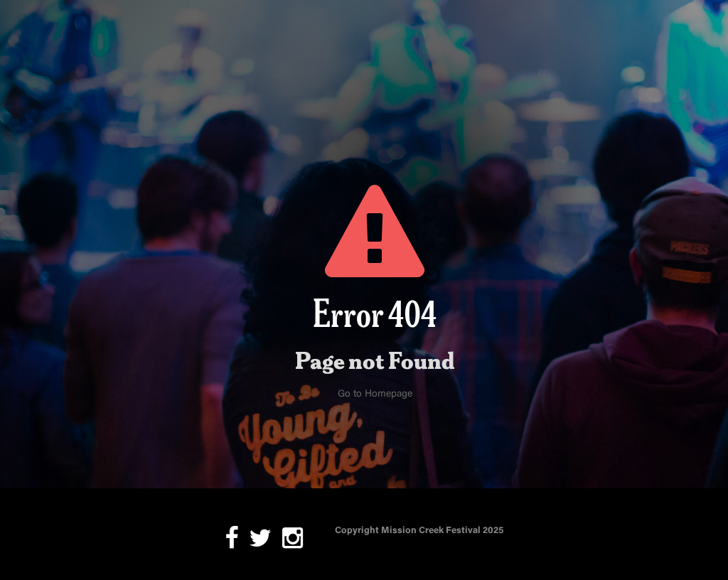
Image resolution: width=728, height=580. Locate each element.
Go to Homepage (375, 394)
